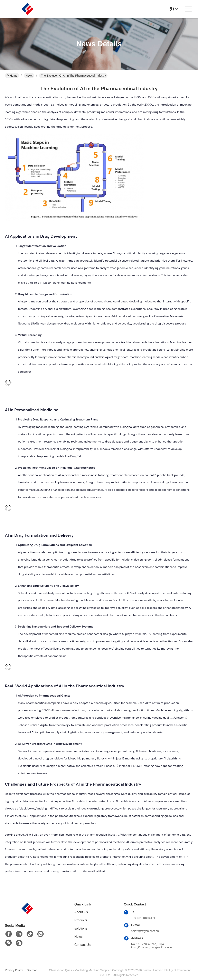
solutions (81, 928)
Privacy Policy (14, 970)
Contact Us (82, 945)
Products (81, 920)
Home (12, 76)
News (29, 76)
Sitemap (32, 970)
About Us (81, 912)
